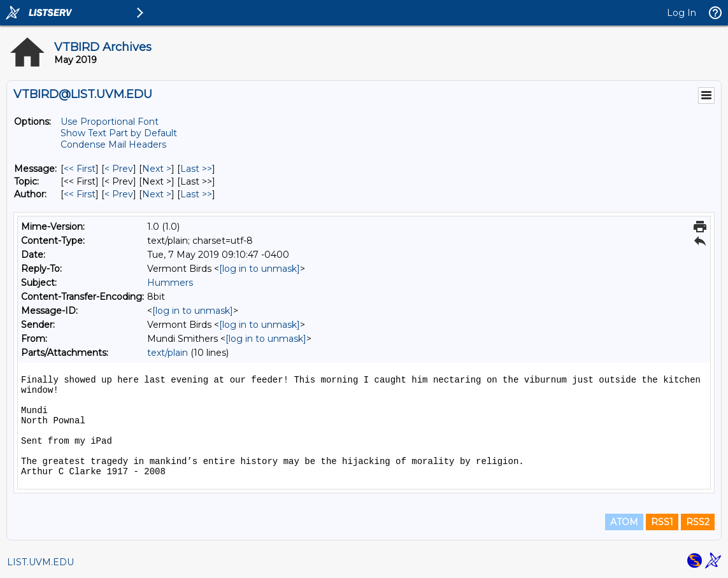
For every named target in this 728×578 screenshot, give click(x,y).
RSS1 (662, 522)
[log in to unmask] (260, 269)
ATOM (624, 522)
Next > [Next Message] (157, 169)
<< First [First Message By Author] (80, 194)
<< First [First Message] (80, 169)
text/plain (168, 353)
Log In (682, 13)
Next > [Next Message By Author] (157, 194)
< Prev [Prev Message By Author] (119, 194)
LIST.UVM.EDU (40, 562)
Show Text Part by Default (119, 133)
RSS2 (698, 522)
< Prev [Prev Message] (119, 169)
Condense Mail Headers (113, 144)
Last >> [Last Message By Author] (196, 194)
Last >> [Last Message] (196, 169)
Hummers (170, 283)
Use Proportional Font (110, 122)
